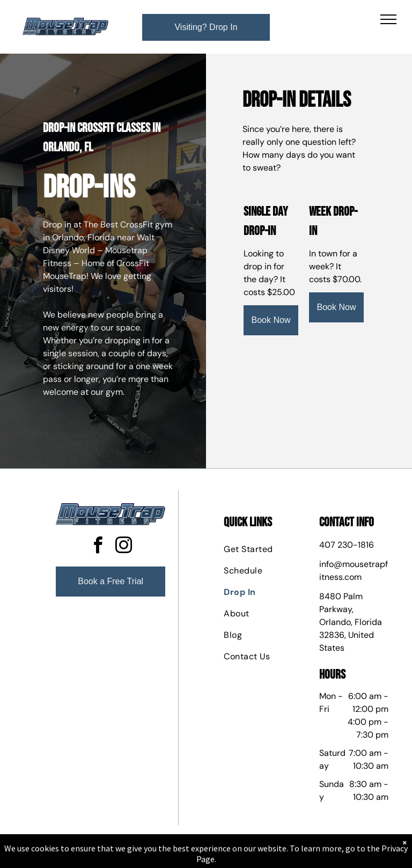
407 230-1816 (347, 545)
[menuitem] (262, 549)
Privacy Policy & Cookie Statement (139, 857)
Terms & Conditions (295, 857)
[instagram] (123, 547)
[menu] (388, 19)
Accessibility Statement (228, 857)
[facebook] (98, 547)
